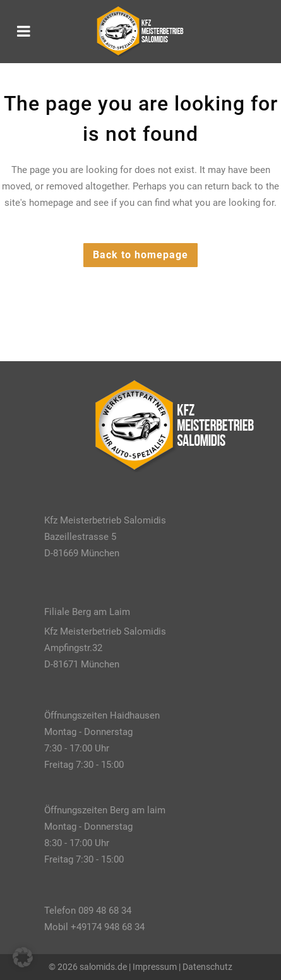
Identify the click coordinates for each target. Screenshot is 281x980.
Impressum (155, 967)
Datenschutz (207, 967)
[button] (23, 957)
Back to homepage (140, 255)
